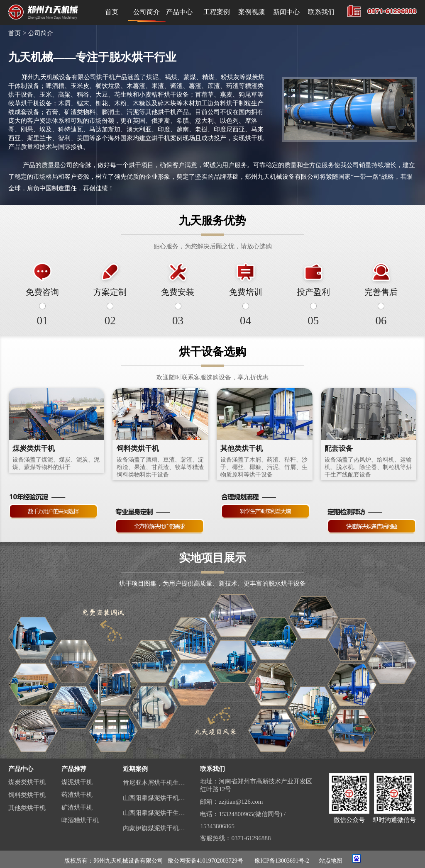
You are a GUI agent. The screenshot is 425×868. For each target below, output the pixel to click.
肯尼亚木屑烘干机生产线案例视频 (155, 783)
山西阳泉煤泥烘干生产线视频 (155, 813)
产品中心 (181, 12)
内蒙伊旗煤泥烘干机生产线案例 (155, 828)
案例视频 (252, 12)
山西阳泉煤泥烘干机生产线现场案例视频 (155, 798)
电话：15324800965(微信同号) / (243, 814)
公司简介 (147, 12)
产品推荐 (74, 769)
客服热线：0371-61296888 (235, 838)
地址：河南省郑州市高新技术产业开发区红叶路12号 (256, 785)
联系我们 (321, 12)
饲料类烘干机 (27, 795)
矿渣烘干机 (77, 807)
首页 (112, 12)
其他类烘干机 (27, 808)
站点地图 (331, 861)
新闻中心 (286, 12)
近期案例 (135, 769)
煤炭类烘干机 (27, 782)
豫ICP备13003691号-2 (282, 861)
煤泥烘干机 (77, 782)
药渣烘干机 (77, 795)
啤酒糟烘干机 (80, 820)
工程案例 (217, 12)
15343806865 (217, 826)
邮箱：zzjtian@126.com (231, 802)
